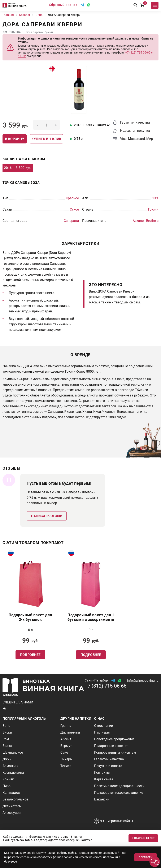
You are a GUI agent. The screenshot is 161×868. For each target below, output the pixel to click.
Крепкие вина (13, 773)
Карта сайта (104, 779)
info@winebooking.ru (143, 681)
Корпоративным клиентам (115, 752)
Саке (64, 752)
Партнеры (102, 732)
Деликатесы (12, 806)
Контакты (102, 773)
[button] (155, 862)
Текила (66, 766)
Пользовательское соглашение (119, 793)
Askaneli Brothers (146, 221)
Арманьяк (10, 766)
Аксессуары (12, 813)
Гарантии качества (109, 759)
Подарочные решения (111, 746)
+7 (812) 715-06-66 (106, 686)
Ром (6, 739)
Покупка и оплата (108, 766)
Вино (6, 726)
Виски (7, 732)
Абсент (66, 739)
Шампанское (13, 752)
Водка (7, 746)
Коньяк (8, 779)
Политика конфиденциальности (119, 786)
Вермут (66, 746)
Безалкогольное (15, 799)
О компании (104, 726)
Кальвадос (11, 793)
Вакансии (102, 799)
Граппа (66, 726)
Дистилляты (70, 732)
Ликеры (66, 759)
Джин (7, 759)
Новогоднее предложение (114, 739)
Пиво (6, 786)
